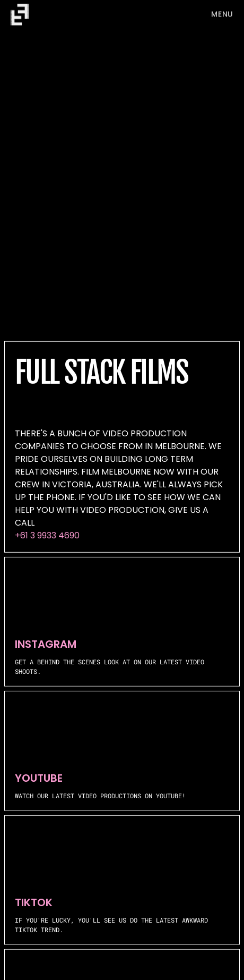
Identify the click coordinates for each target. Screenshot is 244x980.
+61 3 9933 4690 (47, 535)
